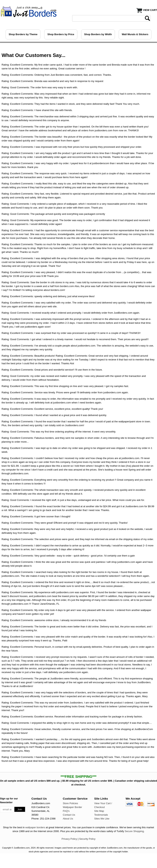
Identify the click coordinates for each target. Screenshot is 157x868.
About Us (68, 819)
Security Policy (87, 839)
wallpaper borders (35, 827)
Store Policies (70, 803)
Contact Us (69, 815)
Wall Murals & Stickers (135, 34)
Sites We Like (102, 819)
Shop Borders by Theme (23, 34)
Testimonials (101, 815)
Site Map (99, 811)
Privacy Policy (69, 839)
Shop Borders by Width (98, 34)
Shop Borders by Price (61, 34)
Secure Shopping (134, 831)
